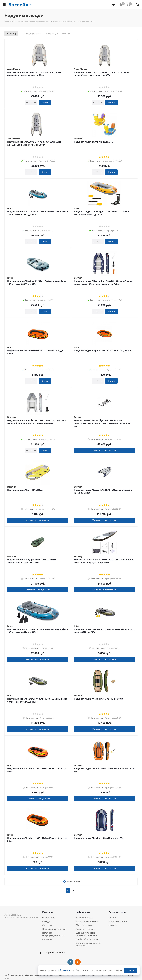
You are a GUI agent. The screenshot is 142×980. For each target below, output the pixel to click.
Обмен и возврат (84, 925)
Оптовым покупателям (54, 929)
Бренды (46, 921)
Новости (113, 925)
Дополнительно (117, 912)
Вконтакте (70, 962)
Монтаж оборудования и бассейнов (88, 944)
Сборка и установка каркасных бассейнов (86, 934)
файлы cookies (64, 970)
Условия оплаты (84, 917)
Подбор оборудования (87, 939)
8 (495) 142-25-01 (56, 952)
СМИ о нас (48, 925)
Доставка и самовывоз (87, 921)
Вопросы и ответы (118, 921)
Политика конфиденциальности (53, 934)
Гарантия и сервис (85, 929)
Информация (83, 912)
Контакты (47, 939)
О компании (48, 917)
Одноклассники (78, 962)
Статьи (112, 917)
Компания (48, 912)
